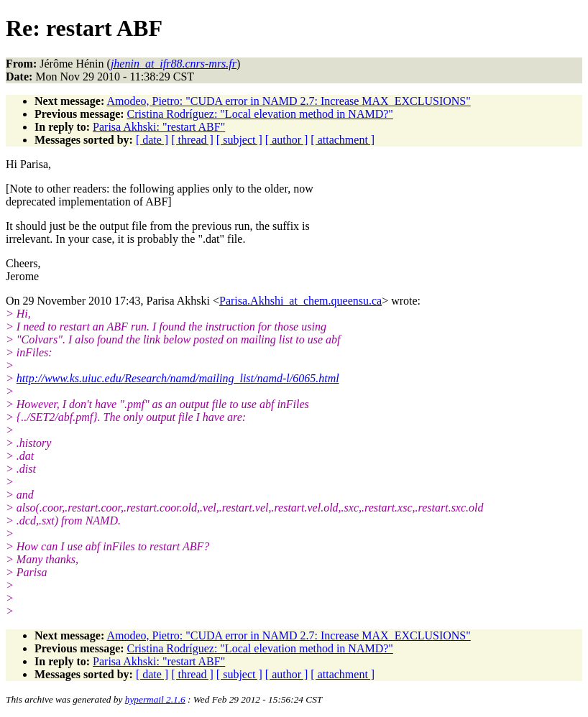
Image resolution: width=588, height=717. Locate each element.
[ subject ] (239, 140)
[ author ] (287, 140)
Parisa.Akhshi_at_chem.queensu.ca (300, 301)
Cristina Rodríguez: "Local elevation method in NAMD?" (260, 114)
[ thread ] (192, 140)
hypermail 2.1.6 (155, 699)
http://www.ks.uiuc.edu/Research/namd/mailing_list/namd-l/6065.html (178, 378)
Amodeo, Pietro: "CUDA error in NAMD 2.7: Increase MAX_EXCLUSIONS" (288, 101)
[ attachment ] (343, 140)
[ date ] (152, 140)
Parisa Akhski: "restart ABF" (159, 127)
